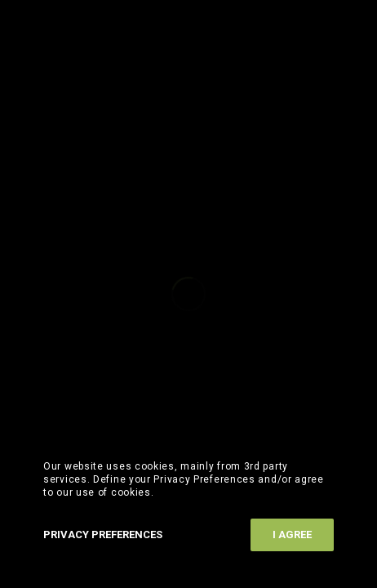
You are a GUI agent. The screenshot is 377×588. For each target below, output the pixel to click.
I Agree (292, 535)
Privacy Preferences (103, 535)
